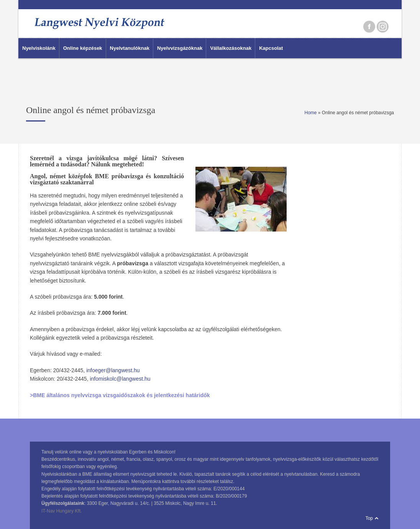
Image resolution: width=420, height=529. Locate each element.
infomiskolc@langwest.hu (120, 379)
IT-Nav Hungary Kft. (62, 511)
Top (369, 518)
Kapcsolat (271, 48)
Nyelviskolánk (39, 48)
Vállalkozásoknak (231, 48)
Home (311, 113)
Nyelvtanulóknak (130, 48)
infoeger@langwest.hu (113, 370)
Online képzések (83, 48)
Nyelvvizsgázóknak (180, 48)
